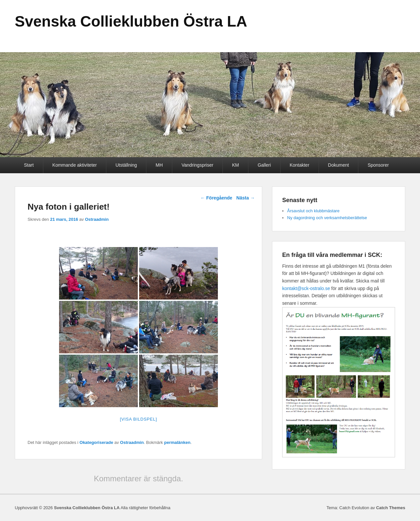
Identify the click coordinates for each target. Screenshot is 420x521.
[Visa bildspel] (138, 419)
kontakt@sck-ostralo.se (306, 288)
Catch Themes (391, 508)
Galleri (264, 165)
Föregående (216, 198)
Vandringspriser (197, 165)
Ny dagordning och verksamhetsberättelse (327, 218)
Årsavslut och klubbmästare (313, 211)
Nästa (245, 198)
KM (235, 165)
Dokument (339, 165)
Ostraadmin (97, 219)
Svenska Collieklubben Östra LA (131, 21)
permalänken (177, 442)
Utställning (126, 165)
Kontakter (300, 165)
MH (159, 165)
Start (29, 165)
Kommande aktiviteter (75, 165)
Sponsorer (378, 165)
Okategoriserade (96, 442)
